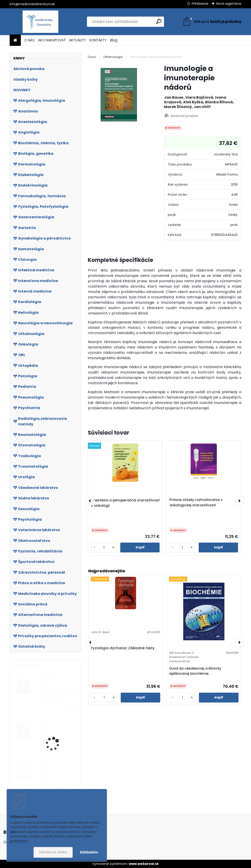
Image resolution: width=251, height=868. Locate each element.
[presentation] (90, 501)
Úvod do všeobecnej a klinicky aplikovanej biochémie (195, 671)
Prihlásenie (200, 4)
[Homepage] (15, 40)
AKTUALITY (77, 40)
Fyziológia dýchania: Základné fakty (123, 648)
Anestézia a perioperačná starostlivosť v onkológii (125, 503)
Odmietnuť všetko (53, 852)
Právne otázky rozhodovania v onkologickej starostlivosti (196, 502)
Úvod (92, 57)
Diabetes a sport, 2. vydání (54, 741)
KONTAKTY (98, 40)
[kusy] (104, 548)
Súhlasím (89, 852)
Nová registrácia (229, 4)
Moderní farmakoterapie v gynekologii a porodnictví (59, 698)
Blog (114, 40)
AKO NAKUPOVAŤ (52, 40)
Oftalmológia (113, 57)
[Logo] (40, 22)
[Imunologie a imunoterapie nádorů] (119, 95)
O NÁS (29, 40)
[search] (159, 21)
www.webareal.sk (144, 864)
